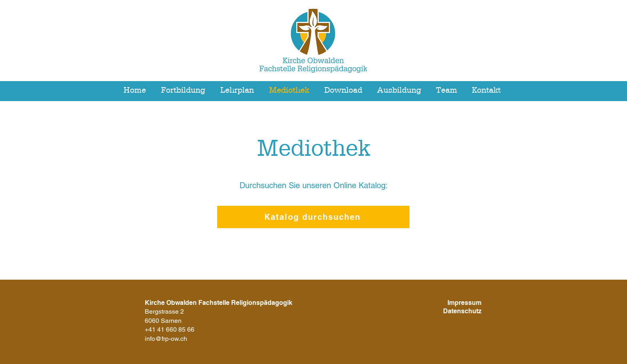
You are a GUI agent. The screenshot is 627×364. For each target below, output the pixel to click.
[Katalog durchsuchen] (313, 217)
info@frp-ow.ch (166, 339)
